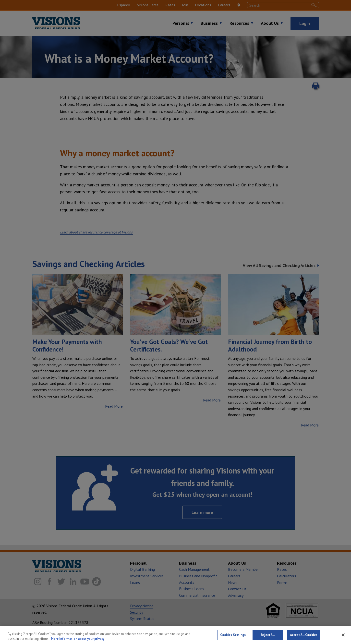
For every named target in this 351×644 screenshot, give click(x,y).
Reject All (268, 636)
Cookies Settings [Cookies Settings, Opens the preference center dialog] (233, 636)
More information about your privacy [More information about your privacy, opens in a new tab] (78, 639)
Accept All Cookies (304, 636)
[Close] (343, 635)
